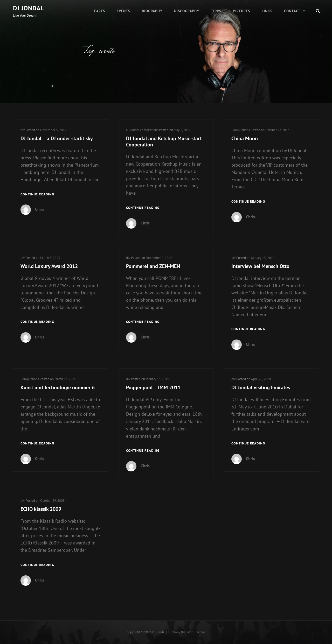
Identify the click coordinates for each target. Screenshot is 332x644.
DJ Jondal (29, 8)
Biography (152, 11)
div (23, 130)
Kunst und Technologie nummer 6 (58, 387)
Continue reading (37, 194)
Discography (187, 11)
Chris (40, 209)
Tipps (216, 11)
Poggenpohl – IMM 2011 (153, 387)
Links (267, 11)
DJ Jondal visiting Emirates (261, 387)
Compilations (241, 130)
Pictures (241, 11)
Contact (292, 11)
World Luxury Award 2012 (49, 266)
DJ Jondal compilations (142, 130)
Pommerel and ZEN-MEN (153, 266)
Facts (100, 11)
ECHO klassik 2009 (41, 509)
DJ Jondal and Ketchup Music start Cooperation (164, 141)
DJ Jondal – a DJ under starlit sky (57, 138)
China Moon (245, 138)
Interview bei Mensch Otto (260, 266)
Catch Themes (195, 632)
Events (123, 11)
